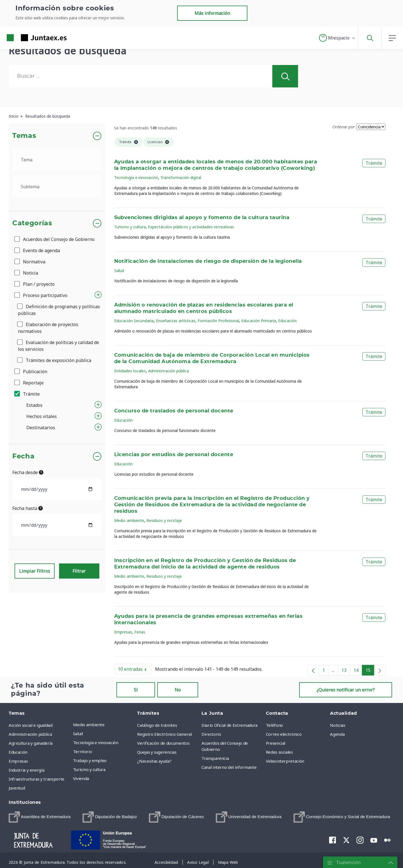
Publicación (31, 372)
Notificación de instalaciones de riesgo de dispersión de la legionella (208, 261)
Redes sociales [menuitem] (279, 752)
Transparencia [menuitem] (215, 758)
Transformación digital (181, 177)
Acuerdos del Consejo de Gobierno (55, 239)
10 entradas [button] (135, 670)
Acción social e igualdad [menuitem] (31, 725)
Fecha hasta (28, 508)
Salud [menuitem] (78, 734)
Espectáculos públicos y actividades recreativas (191, 227)
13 (346, 671)
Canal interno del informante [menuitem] (229, 767)
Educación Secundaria (134, 321)
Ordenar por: (344, 127)
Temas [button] (24, 136)
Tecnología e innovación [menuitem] (96, 742)
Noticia (27, 273)
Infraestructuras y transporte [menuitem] (37, 779)
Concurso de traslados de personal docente (174, 411)
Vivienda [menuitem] (81, 778)
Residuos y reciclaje (164, 520)
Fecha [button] (23, 456)
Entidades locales (130, 371)
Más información (212, 13)
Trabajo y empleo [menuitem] (90, 760)
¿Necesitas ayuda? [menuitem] (154, 761)
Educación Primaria (259, 321)
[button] (337, 38)
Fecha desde (28, 472)
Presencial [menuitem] (276, 743)
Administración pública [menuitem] (30, 734)
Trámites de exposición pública (55, 360)
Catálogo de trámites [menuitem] (157, 725)
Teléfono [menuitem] (274, 725)
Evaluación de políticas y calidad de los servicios (58, 346)
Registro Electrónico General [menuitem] (164, 734)
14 (358, 671)
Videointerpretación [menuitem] (285, 761)
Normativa (30, 262)
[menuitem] (40, 817)
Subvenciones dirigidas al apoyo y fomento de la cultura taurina (202, 218)
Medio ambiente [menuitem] (89, 725)
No (178, 690)
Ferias (140, 632)
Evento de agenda (38, 250)
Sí (136, 690)
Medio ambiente (129, 520)
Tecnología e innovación (136, 177)
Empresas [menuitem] (18, 761)
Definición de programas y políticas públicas (59, 310)
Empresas (123, 632)
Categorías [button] (32, 223)
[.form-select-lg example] (57, 160)
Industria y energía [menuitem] (26, 770)
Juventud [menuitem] (17, 788)
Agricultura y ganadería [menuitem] (31, 743)
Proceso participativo (41, 295)
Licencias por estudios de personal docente (174, 455)
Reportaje (29, 383)
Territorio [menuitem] (83, 751)
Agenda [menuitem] (337, 734)
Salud (119, 271)
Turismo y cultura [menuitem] (89, 769)
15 (370, 671)
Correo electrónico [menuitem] (284, 734)
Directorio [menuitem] (211, 734)
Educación (287, 321)
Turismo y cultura (130, 227)
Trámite (27, 394)
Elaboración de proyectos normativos (48, 328)
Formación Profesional (218, 321)
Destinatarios (41, 428)
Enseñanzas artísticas (176, 321)
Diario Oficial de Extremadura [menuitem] (229, 725)
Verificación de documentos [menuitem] (163, 743)
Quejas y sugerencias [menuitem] (157, 752)
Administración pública (168, 371)
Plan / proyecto (35, 284)
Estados (34, 405)
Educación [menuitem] (18, 752)
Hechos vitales (42, 416)
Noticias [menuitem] (338, 725)
